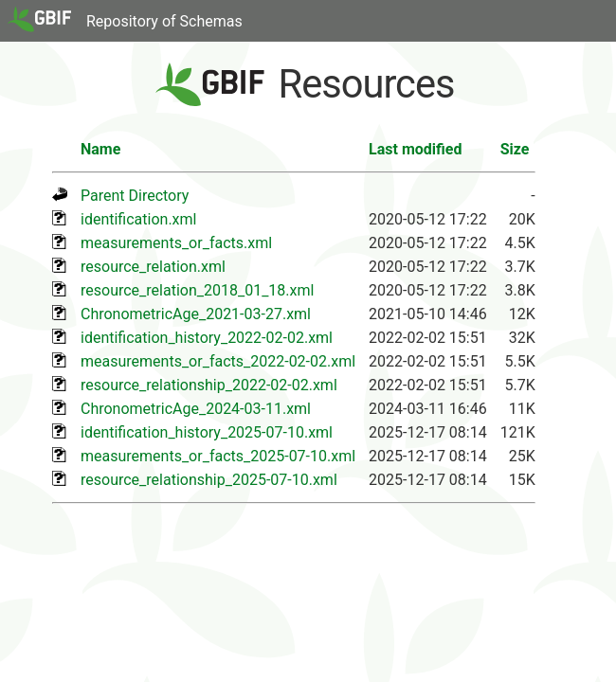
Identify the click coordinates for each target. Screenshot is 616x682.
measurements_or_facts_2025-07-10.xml (218, 456)
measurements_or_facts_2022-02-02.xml (218, 361)
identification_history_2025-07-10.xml (207, 432)
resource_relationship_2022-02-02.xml (209, 385)
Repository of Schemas (164, 21)
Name (100, 149)
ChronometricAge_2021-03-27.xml (196, 314)
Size (515, 149)
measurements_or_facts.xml (176, 243)
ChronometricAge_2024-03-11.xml (196, 409)
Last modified (415, 149)
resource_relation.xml (153, 267)
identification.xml (138, 219)
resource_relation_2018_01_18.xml (197, 290)
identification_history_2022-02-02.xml (207, 338)
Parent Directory (135, 196)
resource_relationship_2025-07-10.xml (209, 480)
